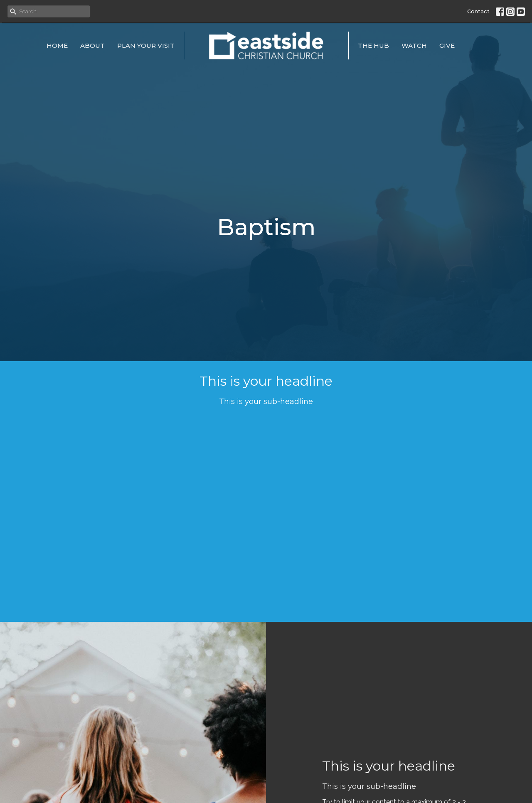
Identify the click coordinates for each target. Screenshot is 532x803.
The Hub (373, 46)
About (92, 46)
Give (447, 46)
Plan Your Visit (146, 46)
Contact (478, 11)
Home (57, 46)
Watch (414, 46)
